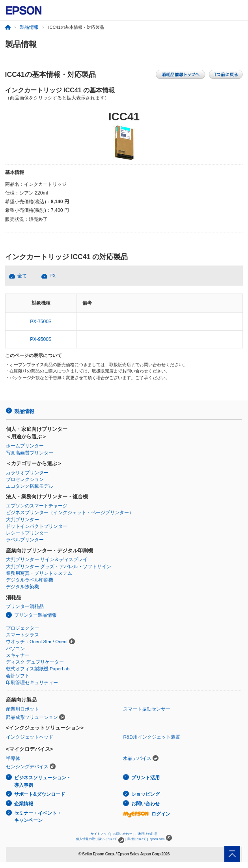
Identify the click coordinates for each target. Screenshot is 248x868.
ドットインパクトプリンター (37, 526)
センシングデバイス (27, 767)
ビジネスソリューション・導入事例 (43, 781)
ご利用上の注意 (146, 834)
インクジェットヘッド (30, 737)
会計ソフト (18, 676)
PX (53, 276)
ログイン (147, 814)
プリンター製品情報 (35, 615)
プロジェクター (22, 628)
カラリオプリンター (27, 473)
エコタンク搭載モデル (30, 486)
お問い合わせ (145, 804)
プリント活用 (145, 778)
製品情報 (29, 27)
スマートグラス (22, 635)
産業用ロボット (22, 709)
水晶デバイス (137, 758)
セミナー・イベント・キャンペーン (38, 817)
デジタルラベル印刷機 (30, 580)
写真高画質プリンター (30, 453)
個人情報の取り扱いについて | (101, 839)
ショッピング (145, 794)
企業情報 (24, 804)
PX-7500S (41, 322)
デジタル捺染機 (22, 587)
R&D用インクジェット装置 (151, 737)
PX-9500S (41, 339)
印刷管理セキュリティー (32, 683)
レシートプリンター (27, 533)
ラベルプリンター (25, 540)
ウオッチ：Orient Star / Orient (37, 642)
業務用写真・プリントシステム (39, 573)
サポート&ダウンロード (40, 794)
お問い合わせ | (123, 834)
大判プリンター (22, 520)
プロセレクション (25, 479)
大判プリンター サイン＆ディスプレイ (47, 559)
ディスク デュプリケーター (35, 662)
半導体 (13, 758)
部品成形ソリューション (32, 717)
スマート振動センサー (147, 709)
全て (22, 276)
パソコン (15, 649)
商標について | (138, 839)
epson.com (157, 839)
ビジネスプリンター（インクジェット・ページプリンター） (70, 513)
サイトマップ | (101, 834)
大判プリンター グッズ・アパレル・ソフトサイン (59, 567)
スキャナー (18, 655)
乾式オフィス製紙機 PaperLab (38, 669)
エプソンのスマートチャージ (37, 506)
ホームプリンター (25, 446)
